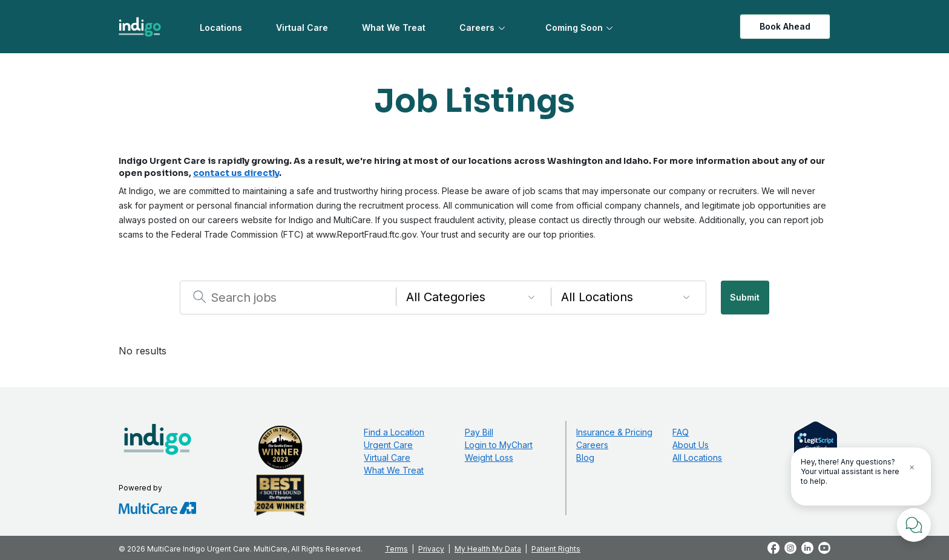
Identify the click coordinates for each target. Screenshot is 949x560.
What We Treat (394, 28)
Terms (396, 549)
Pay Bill (479, 432)
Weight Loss (489, 457)
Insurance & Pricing (614, 432)
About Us (691, 445)
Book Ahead (785, 26)
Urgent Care (388, 445)
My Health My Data (488, 549)
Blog (585, 457)
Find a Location (394, 432)
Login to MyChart (499, 445)
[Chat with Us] (914, 525)
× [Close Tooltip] (912, 467)
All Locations (697, 457)
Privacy (431, 549)
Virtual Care (302, 28)
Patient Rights (556, 549)
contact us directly (236, 173)
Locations (221, 28)
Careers (477, 28)
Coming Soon (574, 28)
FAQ (681, 432)
